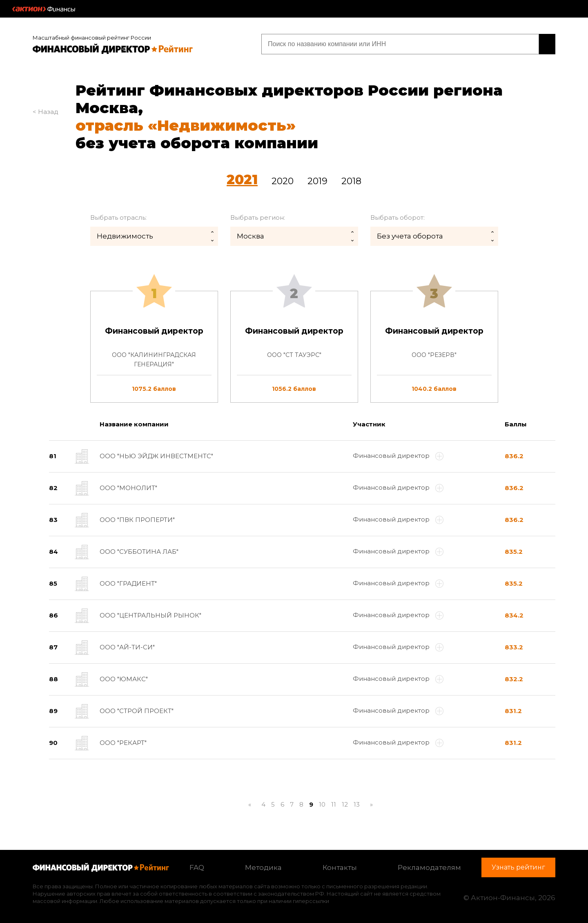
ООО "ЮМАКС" (124, 679)
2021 (242, 179)
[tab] (294, 347)
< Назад (46, 112)
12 (345, 804)
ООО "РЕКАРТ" (123, 743)
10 (322, 804)
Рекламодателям (429, 867)
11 (334, 804)
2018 (351, 181)
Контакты (340, 867)
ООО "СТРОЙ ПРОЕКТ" (137, 711)
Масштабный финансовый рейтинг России (92, 38)
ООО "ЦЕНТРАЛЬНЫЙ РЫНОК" (150, 615)
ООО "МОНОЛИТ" (128, 488)
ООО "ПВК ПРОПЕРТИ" (137, 520)
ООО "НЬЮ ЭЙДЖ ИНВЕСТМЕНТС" (156, 456)
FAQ (197, 867)
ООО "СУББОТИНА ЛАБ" (139, 552)
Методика (263, 867)
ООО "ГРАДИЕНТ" (128, 583)
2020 (283, 181)
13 (357, 804)
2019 (317, 181)
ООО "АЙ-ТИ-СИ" (127, 647)
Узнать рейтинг (503, 44)
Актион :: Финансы (44, 9)
